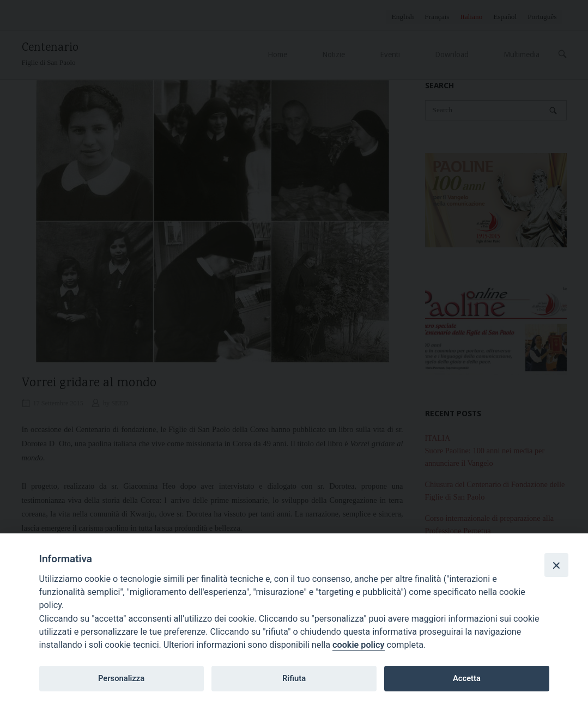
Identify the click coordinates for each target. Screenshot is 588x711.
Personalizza (121, 678)
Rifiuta (294, 678)
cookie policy (358, 645)
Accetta (467, 678)
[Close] (556, 565)
